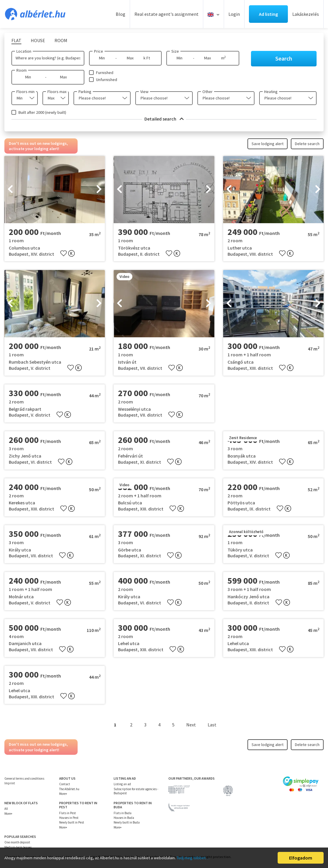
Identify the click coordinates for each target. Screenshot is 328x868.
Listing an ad (122, 784)
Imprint (10, 783)
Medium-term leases (18, 847)
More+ (63, 794)
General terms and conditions (24, 778)
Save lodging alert (268, 144)
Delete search (307, 144)
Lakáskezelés (306, 14)
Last (212, 725)
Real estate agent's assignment (166, 14)
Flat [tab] (16, 40)
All (6, 809)
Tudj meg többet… (193, 858)
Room (22, 70)
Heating (271, 92)
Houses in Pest (69, 818)
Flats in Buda (123, 813)
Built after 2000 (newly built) (42, 112)
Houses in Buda (124, 818)
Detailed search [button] (164, 119)
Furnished (105, 73)
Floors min (25, 92)
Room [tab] (61, 40)
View (144, 92)
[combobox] (25, 98)
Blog (121, 14)
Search (284, 58)
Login (234, 14)
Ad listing (268, 14)
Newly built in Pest (72, 822)
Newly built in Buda (127, 822)
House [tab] (38, 40)
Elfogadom (301, 858)
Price (99, 51)
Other (207, 92)
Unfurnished (107, 80)
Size (175, 51)
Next (191, 725)
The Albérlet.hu (69, 789)
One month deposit (17, 842)
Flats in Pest (68, 813)
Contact (65, 784)
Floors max (57, 92)
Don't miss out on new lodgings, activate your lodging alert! (38, 146)
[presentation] (10, 190)
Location (24, 51)
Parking (85, 92)
